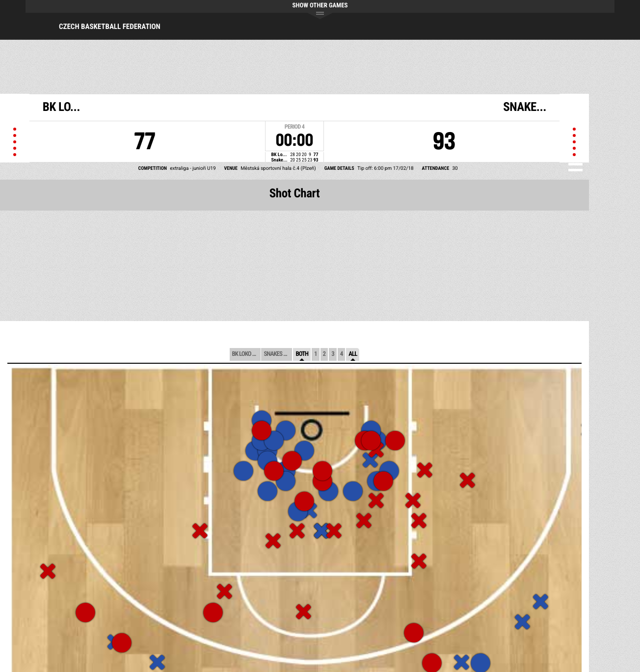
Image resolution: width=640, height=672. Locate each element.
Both (302, 354)
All (353, 354)
